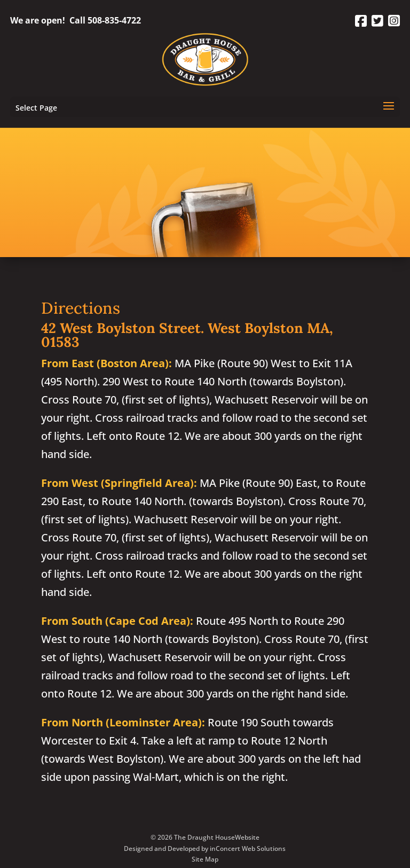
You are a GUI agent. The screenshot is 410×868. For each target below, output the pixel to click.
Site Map (205, 859)
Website (247, 837)
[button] (389, 113)
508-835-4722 (114, 20)
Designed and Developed (162, 848)
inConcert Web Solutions (248, 848)
